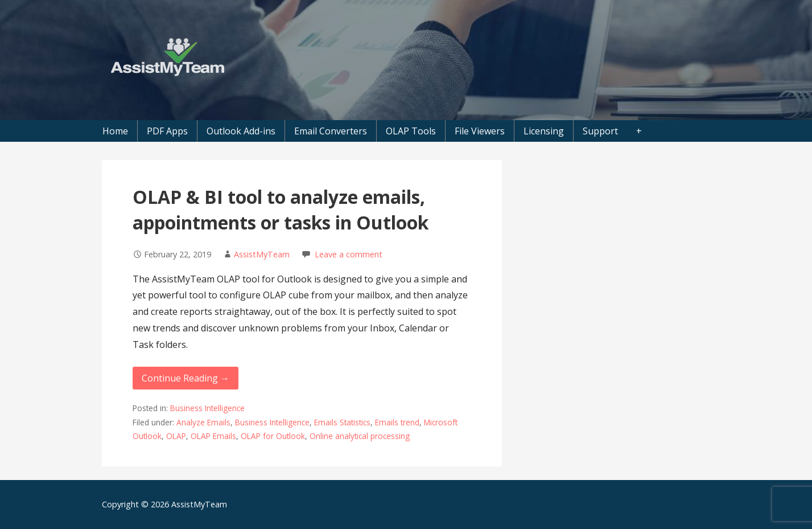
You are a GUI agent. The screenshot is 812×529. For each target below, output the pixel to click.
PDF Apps (167, 131)
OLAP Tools (411, 131)
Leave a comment (349, 254)
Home (115, 131)
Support (600, 131)
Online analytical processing (360, 436)
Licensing (544, 131)
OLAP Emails (213, 436)
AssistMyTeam (262, 254)
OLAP (176, 436)
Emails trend (397, 422)
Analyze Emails (203, 422)
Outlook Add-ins (241, 131)
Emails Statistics (342, 422)
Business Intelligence (207, 408)
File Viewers (480, 131)
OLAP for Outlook (273, 436)
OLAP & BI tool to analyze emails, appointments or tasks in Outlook (281, 210)
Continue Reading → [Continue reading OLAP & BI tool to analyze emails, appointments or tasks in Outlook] (186, 378)
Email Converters (331, 131)
